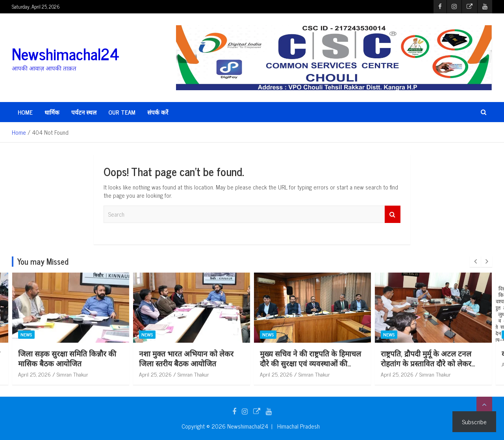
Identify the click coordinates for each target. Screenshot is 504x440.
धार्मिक (52, 112)
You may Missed (43, 261)
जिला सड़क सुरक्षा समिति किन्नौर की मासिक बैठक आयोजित (67, 358)
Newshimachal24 (66, 54)
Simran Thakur (72, 374)
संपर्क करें (158, 112)
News (26, 335)
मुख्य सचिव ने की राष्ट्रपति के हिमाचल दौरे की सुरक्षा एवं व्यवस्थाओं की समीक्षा (310, 363)
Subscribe (474, 421)
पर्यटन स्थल (84, 112)
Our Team (122, 112)
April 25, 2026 (34, 374)
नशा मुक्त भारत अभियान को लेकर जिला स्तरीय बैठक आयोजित (186, 358)
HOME (25, 112)
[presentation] (475, 262)
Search (393, 214)
